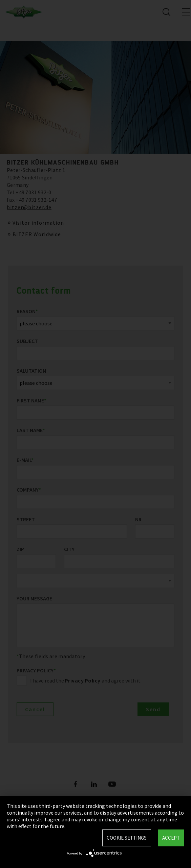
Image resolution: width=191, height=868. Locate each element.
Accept (171, 838)
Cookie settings (127, 838)
